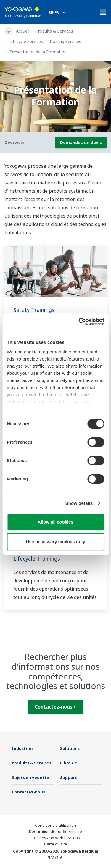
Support (69, 777)
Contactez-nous (55, 707)
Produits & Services (54, 31)
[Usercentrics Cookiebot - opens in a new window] (79, 322)
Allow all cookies (55, 522)
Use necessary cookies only (55, 541)
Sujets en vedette (30, 777)
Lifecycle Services (26, 41)
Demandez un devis (81, 142)
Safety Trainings (34, 310)
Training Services (65, 41)
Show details (79, 503)
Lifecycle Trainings (37, 559)
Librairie (69, 763)
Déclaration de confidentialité (55, 831)
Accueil (23, 31)
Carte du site (56, 844)
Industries (23, 748)
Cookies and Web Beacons (56, 838)
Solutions (70, 748)
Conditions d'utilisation (55, 825)
